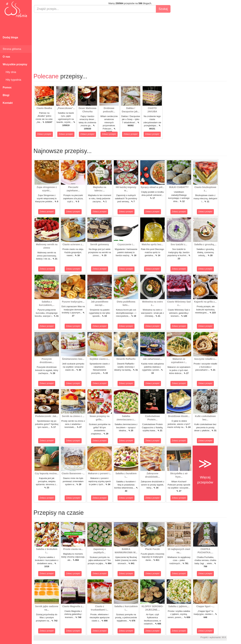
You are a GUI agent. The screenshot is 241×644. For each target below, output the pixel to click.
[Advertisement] (130, 40)
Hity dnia (9, 72)
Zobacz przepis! (44, 134)
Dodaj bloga (10, 37)
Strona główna (12, 49)
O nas (6, 57)
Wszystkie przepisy (15, 64)
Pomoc (7, 87)
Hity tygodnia (12, 80)
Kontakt (8, 103)
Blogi (6, 95)
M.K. (224, 637)
